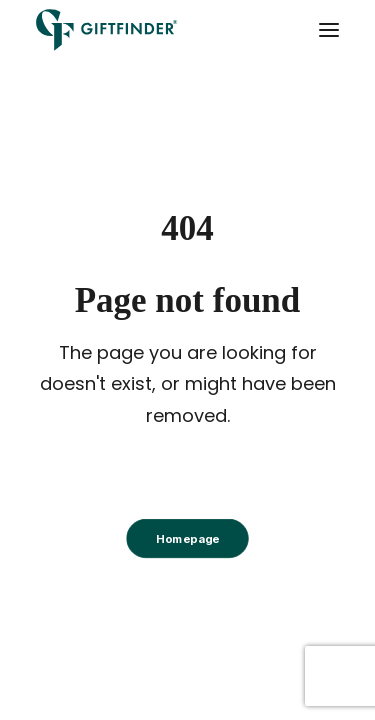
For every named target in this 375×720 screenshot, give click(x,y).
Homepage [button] (187, 539)
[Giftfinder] (107, 30)
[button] (329, 30)
